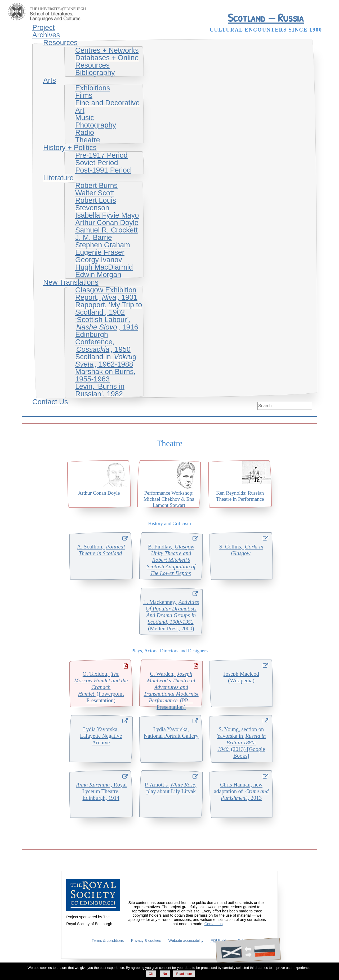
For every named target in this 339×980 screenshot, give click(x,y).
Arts (50, 80)
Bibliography (95, 72)
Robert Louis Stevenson (96, 204)
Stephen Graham (103, 245)
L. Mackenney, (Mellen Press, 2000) (171, 615)
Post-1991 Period (103, 170)
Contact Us (50, 402)
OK (151, 974)
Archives (46, 35)
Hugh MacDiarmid (104, 267)
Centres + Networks (107, 50)
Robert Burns (96, 185)
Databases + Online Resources (107, 61)
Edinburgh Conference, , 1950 (103, 342)
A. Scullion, (101, 550)
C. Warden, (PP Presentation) (171, 689)
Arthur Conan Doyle (107, 223)
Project (44, 27)
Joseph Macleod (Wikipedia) (241, 677)
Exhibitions (93, 88)
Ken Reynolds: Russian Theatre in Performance (240, 496)
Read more (184, 974)
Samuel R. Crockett (106, 230)
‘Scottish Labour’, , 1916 (107, 323)
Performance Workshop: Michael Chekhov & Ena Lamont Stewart (169, 499)
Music (85, 118)
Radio (85, 132)
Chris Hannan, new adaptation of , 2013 (241, 791)
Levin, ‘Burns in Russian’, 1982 (100, 390)
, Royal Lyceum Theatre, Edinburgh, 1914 (101, 791)
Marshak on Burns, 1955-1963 (105, 375)
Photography (96, 125)
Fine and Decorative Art (107, 106)
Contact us (214, 924)
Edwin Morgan (98, 274)
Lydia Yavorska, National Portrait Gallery (171, 732)
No (165, 974)
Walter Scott (95, 193)
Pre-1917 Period (101, 155)
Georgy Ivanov (99, 260)
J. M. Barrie (94, 237)
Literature (58, 178)
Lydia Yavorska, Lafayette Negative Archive (101, 736)
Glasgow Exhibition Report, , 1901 (106, 294)
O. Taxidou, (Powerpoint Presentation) (101, 687)
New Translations (71, 282)
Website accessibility (186, 941)
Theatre (88, 140)
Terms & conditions (108, 941)
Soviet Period (97, 163)
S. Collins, (241, 550)
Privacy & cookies (146, 941)
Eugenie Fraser (100, 252)
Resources (60, 43)
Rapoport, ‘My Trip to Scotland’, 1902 (109, 308)
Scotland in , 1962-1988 (106, 360)
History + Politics (70, 148)
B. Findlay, (171, 560)
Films (84, 95)
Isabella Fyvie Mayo (107, 215)
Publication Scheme (231, 941)
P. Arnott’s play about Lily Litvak (171, 788)
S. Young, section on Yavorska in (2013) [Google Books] (241, 742)
